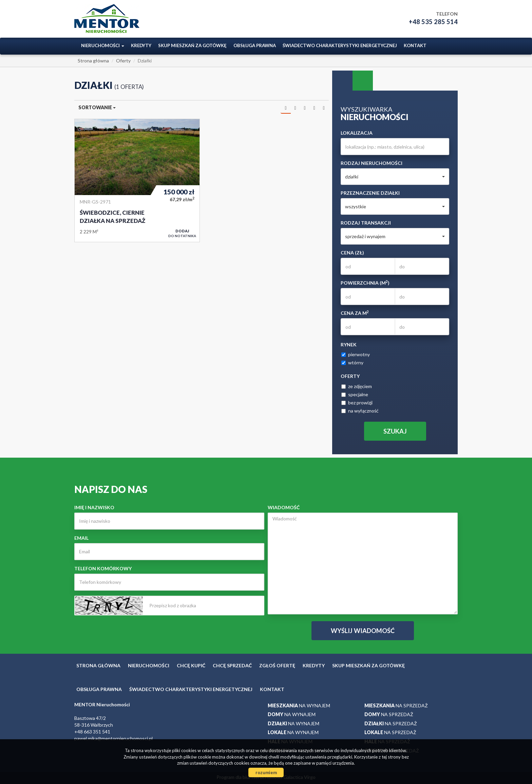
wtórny (352, 362)
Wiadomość (284, 507)
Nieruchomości (149, 665)
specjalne (355, 394)
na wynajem (299, 705)
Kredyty (141, 45)
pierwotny (356, 354)
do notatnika (182, 233)
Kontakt (415, 45)
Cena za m (355, 313)
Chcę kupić (191, 665)
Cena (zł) (352, 253)
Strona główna (98, 665)
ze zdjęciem (357, 386)
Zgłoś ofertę (277, 665)
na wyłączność (360, 411)
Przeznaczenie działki (370, 193)
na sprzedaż (396, 705)
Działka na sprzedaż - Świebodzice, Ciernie (137, 180)
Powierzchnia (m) (365, 283)
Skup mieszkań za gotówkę (192, 45)
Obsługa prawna (255, 45)
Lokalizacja (357, 133)
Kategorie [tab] (363, 81)
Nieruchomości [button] (103, 45)
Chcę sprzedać (232, 665)
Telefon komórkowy (103, 568)
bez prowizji (357, 403)
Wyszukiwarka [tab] (342, 81)
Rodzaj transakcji (366, 223)
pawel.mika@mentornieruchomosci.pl (113, 738)
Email (81, 538)
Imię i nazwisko (94, 507)
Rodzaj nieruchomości (372, 163)
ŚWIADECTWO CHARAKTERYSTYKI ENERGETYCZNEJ (340, 45)
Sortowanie (97, 107)
